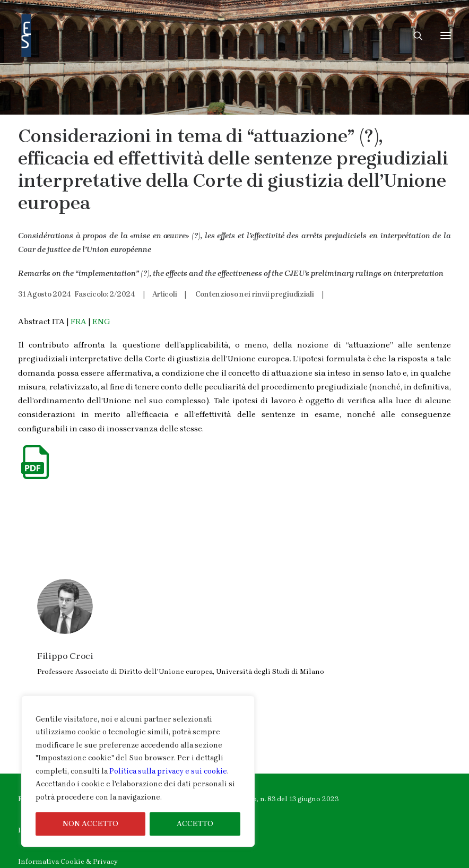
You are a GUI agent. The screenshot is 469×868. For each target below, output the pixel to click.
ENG (101, 322)
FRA (79, 322)
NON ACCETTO (90, 824)
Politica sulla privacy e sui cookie (168, 771)
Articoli (165, 294)
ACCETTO (195, 824)
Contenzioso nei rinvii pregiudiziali (255, 294)
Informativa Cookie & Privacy (68, 861)
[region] (138, 771)
